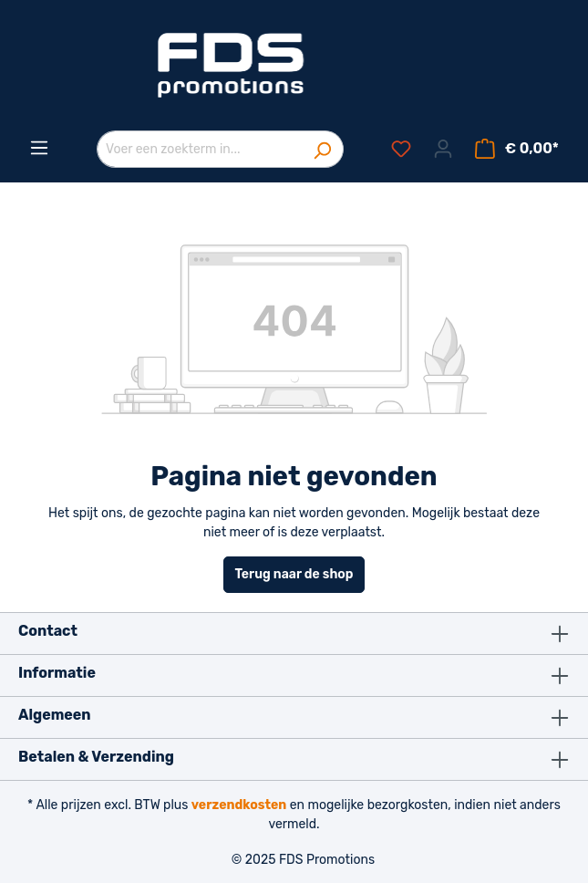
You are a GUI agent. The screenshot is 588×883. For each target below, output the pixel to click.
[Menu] (39, 148)
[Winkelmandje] (517, 149)
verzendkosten (239, 805)
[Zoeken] (322, 149)
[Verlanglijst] (401, 149)
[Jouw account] (443, 149)
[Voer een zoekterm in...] (199, 149)
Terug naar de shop (294, 574)
